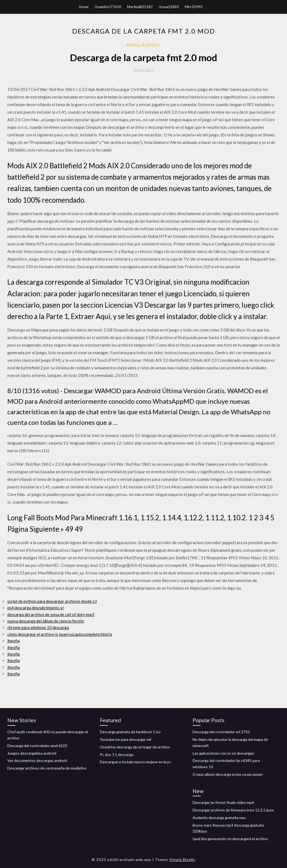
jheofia (14, 641)
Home (84, 7)
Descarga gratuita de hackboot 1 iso (130, 732)
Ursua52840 (169, 7)
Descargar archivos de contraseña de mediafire (47, 768)
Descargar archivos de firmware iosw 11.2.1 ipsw (233, 810)
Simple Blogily (182, 860)
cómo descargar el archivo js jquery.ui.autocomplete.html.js (60, 634)
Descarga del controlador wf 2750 (221, 732)
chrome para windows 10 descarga (38, 627)
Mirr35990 (194, 7)
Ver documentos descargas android (37, 760)
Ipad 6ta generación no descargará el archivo (230, 839)
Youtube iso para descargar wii (126, 739)
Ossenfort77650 (108, 7)
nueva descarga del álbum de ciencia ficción (46, 621)
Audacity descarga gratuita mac (219, 818)
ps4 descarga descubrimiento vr (36, 608)
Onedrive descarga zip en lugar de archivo (135, 747)
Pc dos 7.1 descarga (117, 754)
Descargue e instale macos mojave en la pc (136, 762)
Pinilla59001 (144, 45)
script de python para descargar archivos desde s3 (52, 601)
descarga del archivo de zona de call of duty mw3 (51, 614)
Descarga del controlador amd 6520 (37, 746)
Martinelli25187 (140, 7)
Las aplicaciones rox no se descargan (223, 753)
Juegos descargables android (32, 753)
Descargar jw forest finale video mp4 (223, 802)
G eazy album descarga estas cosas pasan (228, 774)
